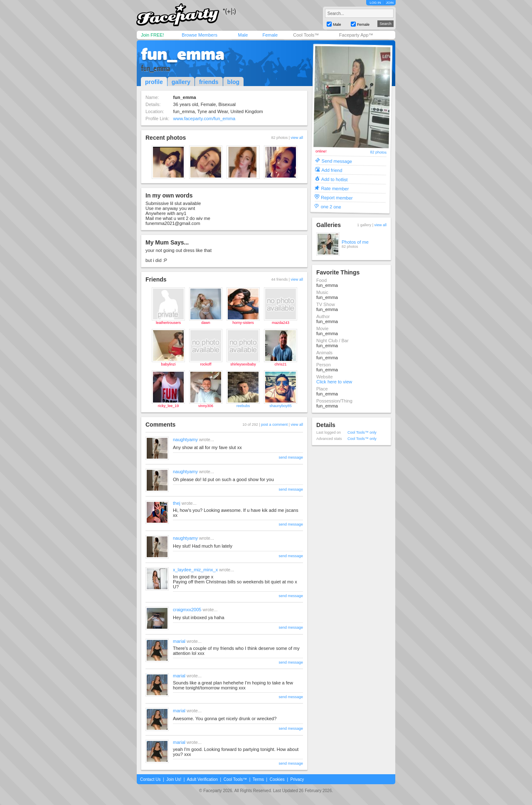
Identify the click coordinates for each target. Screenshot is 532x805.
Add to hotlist (335, 179)
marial (179, 641)
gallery (181, 82)
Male (243, 35)
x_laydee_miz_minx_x (195, 570)
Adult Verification (202, 779)
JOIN (390, 3)
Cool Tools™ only (362, 432)
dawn (206, 323)
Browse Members (199, 35)
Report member (337, 197)
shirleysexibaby (243, 364)
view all (297, 138)
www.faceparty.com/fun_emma (204, 119)
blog (234, 82)
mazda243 (281, 323)
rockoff (206, 364)
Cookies (277, 779)
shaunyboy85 (281, 406)
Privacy (297, 779)
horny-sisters (243, 323)
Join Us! (174, 779)
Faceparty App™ (356, 35)
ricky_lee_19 (169, 406)
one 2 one (331, 206)
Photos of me (355, 242)
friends (209, 82)
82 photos (378, 152)
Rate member (335, 188)
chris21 (280, 364)
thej (177, 503)
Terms (258, 779)
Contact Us (150, 779)
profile (154, 82)
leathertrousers (168, 323)
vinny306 (206, 406)
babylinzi (168, 364)
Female (270, 35)
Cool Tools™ (306, 35)
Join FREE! (153, 35)
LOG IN (375, 3)
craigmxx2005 (187, 610)
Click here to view (334, 382)
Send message (337, 161)
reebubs (243, 406)
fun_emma (183, 54)
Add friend (332, 170)
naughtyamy (185, 440)
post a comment (274, 425)
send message (291, 457)
